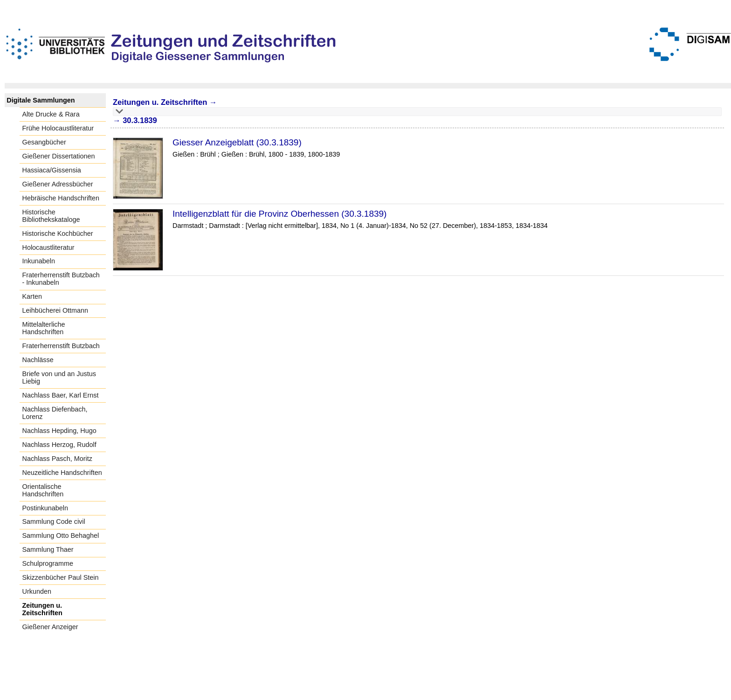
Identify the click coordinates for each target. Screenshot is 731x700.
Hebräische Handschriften (61, 198)
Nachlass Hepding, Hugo (59, 431)
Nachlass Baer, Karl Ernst (61, 395)
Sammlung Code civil (54, 522)
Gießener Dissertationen (59, 156)
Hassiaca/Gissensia (52, 170)
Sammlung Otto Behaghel (61, 535)
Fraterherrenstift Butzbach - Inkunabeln (61, 279)
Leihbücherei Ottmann (55, 310)
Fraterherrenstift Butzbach (61, 346)
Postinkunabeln (45, 508)
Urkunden (37, 591)
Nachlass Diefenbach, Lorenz (55, 413)
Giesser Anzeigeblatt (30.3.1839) (237, 142)
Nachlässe (38, 360)
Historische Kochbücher (58, 233)
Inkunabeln (39, 261)
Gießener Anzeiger (50, 627)
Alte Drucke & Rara (51, 114)
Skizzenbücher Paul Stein (61, 577)
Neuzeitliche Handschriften (62, 473)
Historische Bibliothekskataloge (51, 216)
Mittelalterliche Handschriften (44, 328)
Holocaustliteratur (48, 247)
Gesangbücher (44, 142)
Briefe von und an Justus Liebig (59, 377)
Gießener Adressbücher (58, 184)
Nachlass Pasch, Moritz (57, 459)
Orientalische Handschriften (43, 490)
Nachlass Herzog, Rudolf (59, 445)
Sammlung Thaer (48, 549)
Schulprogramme (48, 563)
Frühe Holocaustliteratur (58, 128)
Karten (32, 296)
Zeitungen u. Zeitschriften (42, 609)
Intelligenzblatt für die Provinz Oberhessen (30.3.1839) (279, 214)
